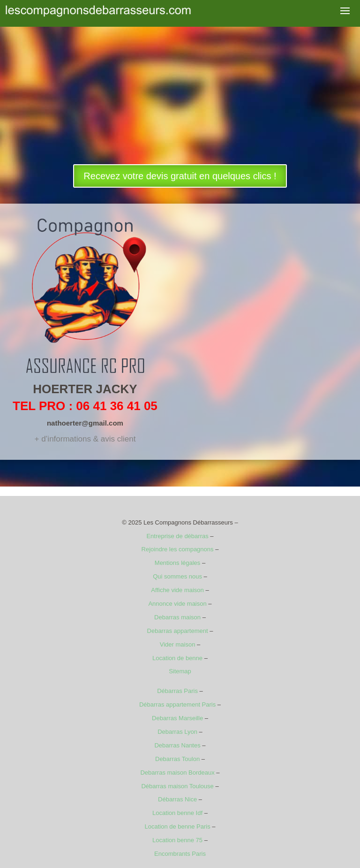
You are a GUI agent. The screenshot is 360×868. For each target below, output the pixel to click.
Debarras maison (177, 617)
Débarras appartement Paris (177, 704)
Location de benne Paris (177, 826)
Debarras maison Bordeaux (177, 773)
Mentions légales (178, 563)
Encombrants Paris (180, 854)
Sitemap (180, 671)
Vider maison (178, 644)
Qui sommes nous (177, 576)
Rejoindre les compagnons (178, 549)
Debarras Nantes (177, 745)
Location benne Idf (177, 813)
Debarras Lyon (177, 732)
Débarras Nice (177, 799)
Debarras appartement (178, 631)
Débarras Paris (177, 691)
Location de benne (177, 658)
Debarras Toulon (177, 759)
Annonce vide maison (177, 604)
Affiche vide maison (177, 590)
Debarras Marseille (177, 718)
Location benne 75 (177, 840)
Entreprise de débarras (177, 536)
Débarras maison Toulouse (177, 786)
